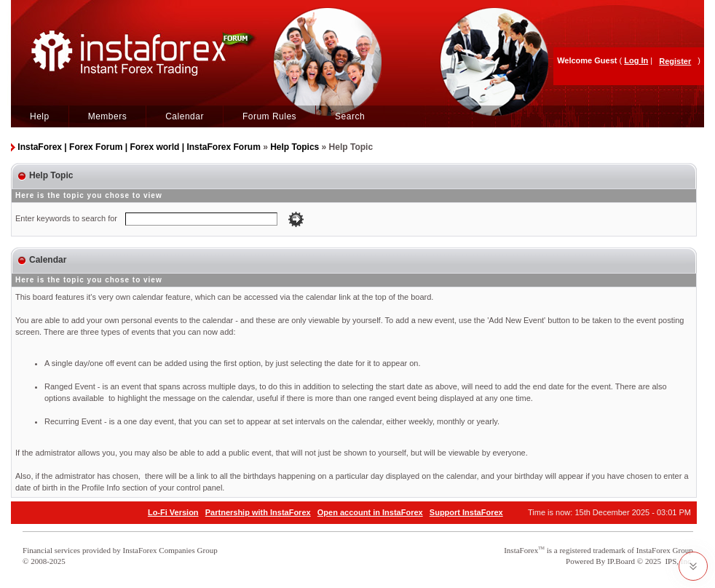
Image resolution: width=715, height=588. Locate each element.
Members (108, 116)
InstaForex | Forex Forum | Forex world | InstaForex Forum (139, 147)
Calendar (185, 116)
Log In (636, 60)
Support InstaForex (466, 512)
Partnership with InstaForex (258, 512)
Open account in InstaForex (370, 512)
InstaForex (521, 550)
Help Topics (295, 147)
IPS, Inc (678, 561)
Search (350, 116)
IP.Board (621, 561)
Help (40, 116)
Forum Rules (269, 116)
